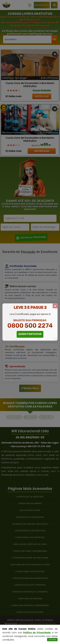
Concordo (52, 640)
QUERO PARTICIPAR (30, 334)
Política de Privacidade (37, 633)
